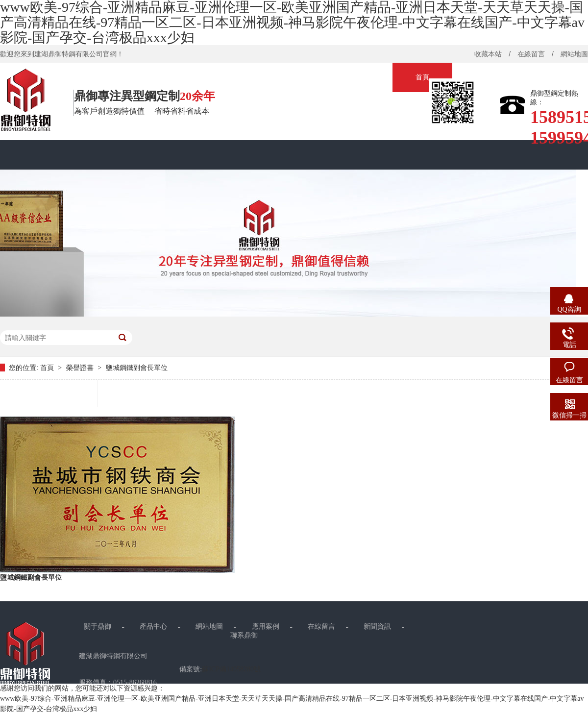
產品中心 (153, 627)
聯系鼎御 (244, 635)
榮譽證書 (81, 368)
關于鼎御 (98, 627)
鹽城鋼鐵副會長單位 (137, 368)
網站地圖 (209, 627)
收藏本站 (488, 54)
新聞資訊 (377, 627)
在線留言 (531, 54)
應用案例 (266, 627)
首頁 (422, 77)
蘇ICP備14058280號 (231, 669)
